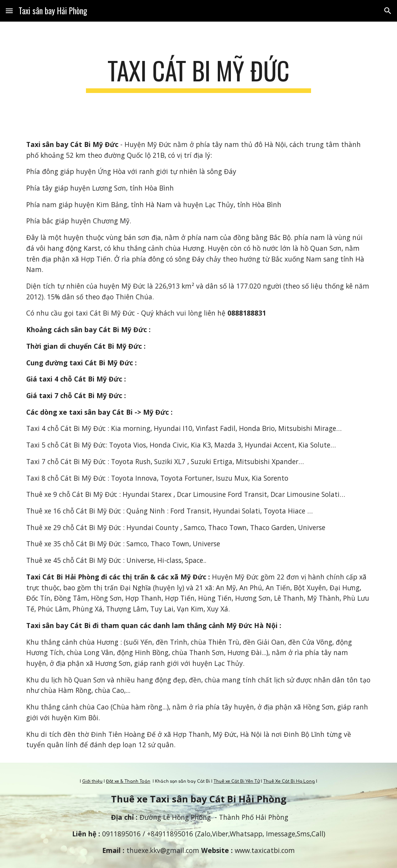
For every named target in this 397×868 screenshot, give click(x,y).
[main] (198, 74)
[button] (9, 11)
